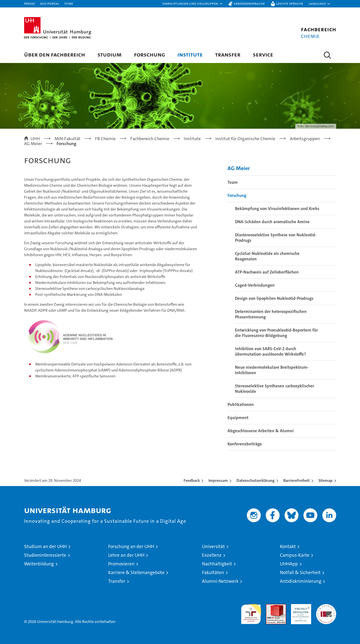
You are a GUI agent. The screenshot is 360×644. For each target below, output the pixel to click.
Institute (190, 54)
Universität (213, 546)
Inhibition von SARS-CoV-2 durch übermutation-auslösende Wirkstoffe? (271, 351)
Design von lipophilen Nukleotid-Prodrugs (274, 298)
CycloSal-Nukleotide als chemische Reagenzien (267, 256)
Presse (30, 3)
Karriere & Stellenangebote (136, 572)
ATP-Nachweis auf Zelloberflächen (267, 272)
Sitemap (325, 480)
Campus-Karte (295, 555)
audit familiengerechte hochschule (251, 612)
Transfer (228, 54)
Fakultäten (213, 572)
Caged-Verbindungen (255, 285)
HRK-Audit (300, 607)
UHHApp (289, 564)
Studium (110, 54)
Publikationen (241, 404)
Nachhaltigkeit (217, 564)
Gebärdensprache (249, 3)
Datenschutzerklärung (256, 480)
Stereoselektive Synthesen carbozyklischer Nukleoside (275, 389)
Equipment (238, 418)
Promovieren (121, 564)
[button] (193, 4)
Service (263, 54)
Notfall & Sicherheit (300, 572)
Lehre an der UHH (126, 555)
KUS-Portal (50, 3)
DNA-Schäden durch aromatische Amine (272, 222)
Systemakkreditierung (326, 607)
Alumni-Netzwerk (220, 581)
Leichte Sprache (290, 3)
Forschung (149, 54)
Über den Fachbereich (55, 54)
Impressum (218, 480)
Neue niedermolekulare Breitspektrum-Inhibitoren (272, 370)
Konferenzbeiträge (245, 444)
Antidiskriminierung (301, 581)
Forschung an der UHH (131, 546)
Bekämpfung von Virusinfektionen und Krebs (277, 209)
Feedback (192, 480)
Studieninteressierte (45, 555)
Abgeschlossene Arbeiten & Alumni (261, 431)
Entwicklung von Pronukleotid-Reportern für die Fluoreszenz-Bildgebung (276, 333)
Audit (271, 607)
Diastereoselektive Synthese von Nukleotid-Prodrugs (276, 238)
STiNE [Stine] (69, 3)
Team (233, 182)
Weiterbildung (39, 564)
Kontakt (288, 546)
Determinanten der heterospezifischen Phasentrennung (271, 314)
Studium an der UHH (45, 546)
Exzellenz (212, 555)
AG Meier (239, 168)
